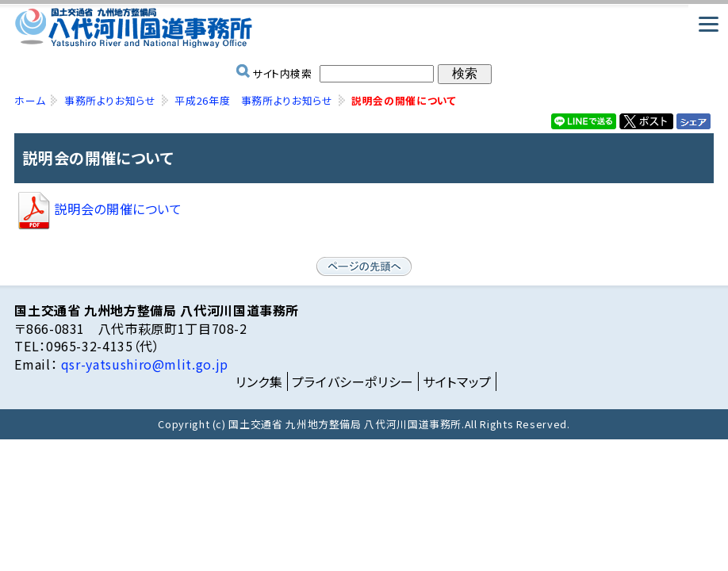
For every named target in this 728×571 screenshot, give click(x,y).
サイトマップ (457, 381)
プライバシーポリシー (353, 381)
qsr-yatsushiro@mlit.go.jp (143, 364)
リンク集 (259, 381)
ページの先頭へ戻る (364, 266)
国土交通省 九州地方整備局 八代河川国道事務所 (364, 28)
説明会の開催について (98, 209)
